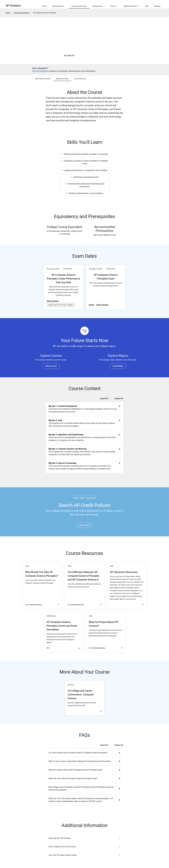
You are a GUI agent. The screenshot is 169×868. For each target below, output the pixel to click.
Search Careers (51, 366)
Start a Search (85, 525)
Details (91, 305)
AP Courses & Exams (21, 13)
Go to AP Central (39, 71)
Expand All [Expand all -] (104, 398)
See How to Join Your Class (93, 56)
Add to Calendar (53, 301)
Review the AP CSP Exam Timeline (61, 305)
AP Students (13, 6)
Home (8, 13)
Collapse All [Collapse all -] (119, 398)
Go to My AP (69, 56)
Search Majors (118, 366)
